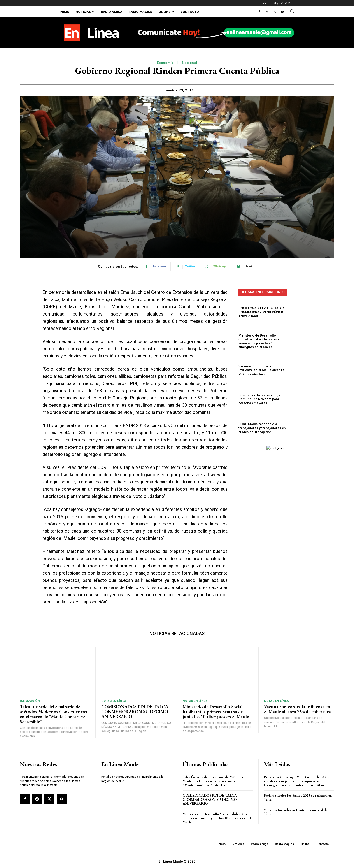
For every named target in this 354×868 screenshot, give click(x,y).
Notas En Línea (114, 701)
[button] (292, 12)
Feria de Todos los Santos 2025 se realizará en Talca (298, 797)
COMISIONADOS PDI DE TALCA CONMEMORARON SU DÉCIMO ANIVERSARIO (260, 312)
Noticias (85, 12)
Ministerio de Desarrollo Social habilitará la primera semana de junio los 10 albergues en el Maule (262, 341)
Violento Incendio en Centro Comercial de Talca (296, 812)
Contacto (190, 12)
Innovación (30, 701)
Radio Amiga (112, 12)
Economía (165, 63)
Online (166, 12)
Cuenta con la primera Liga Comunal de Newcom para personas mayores (258, 399)
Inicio (64, 12)
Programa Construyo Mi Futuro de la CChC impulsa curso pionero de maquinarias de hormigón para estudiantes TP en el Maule (297, 781)
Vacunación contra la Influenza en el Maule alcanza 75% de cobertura (261, 370)
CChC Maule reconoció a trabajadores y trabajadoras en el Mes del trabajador (261, 428)
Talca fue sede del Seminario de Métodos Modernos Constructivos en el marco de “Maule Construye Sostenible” (53, 714)
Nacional (190, 63)
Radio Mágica (140, 12)
